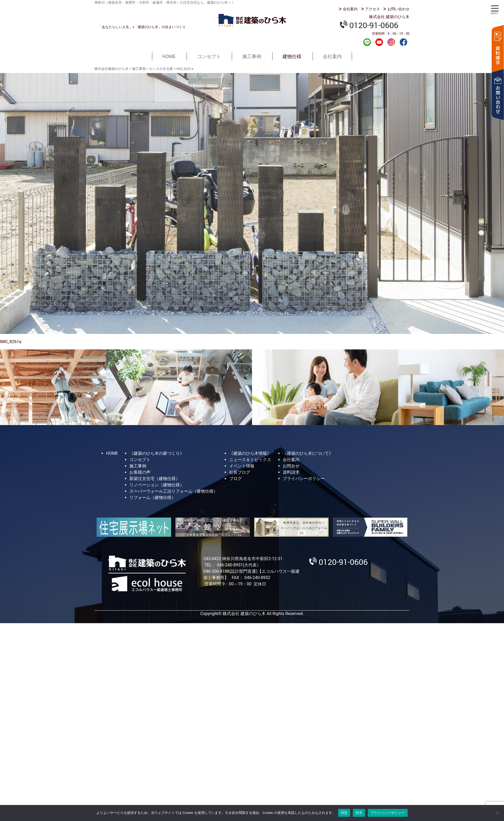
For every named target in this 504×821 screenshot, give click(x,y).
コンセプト (209, 56)
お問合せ (291, 466)
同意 (344, 813)
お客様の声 (140, 472)
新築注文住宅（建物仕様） (155, 479)
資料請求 (497, 48)
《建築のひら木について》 (308, 453)
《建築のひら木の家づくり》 (157, 453)
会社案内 (350, 9)
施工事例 (252, 56)
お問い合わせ (398, 9)
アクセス (372, 9)
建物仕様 (292, 56)
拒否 (359, 813)
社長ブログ (240, 472)
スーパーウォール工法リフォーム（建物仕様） (174, 491)
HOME (169, 56)
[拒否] (497, 813)
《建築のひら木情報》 (250, 453)
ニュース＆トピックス (250, 460)
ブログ (235, 479)
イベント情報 (242, 466)
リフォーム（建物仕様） (153, 497)
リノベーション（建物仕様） (157, 485)
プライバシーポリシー (304, 479)
